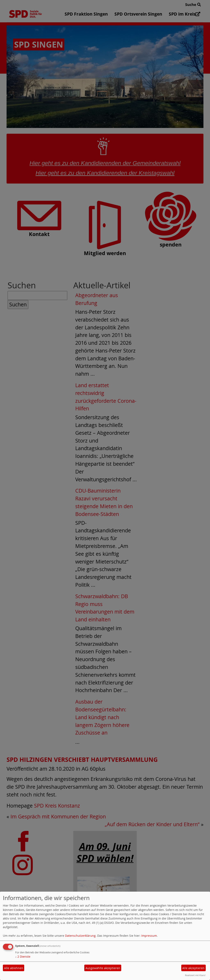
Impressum (149, 936)
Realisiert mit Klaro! (195, 975)
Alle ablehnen (14, 968)
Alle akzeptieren (193, 968)
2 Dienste (23, 957)
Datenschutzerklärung (80, 936)
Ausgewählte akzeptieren (103, 968)
